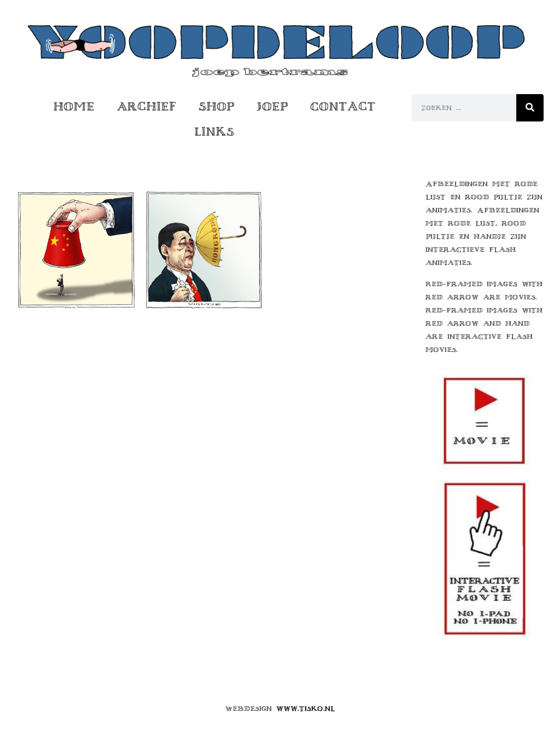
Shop (217, 106)
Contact (343, 106)
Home (74, 106)
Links (214, 132)
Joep (272, 106)
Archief (147, 106)
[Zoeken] (530, 108)
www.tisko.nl (306, 709)
